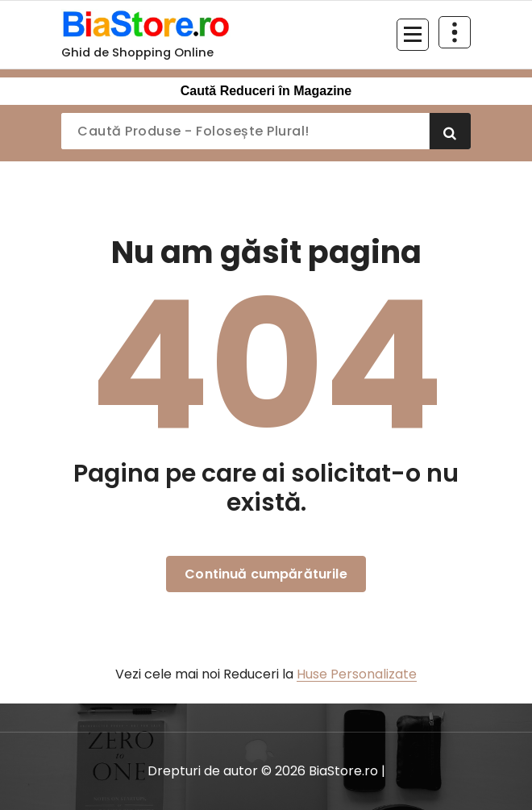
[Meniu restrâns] (413, 35)
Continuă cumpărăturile (266, 574)
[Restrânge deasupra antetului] (455, 32)
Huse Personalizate (357, 674)
